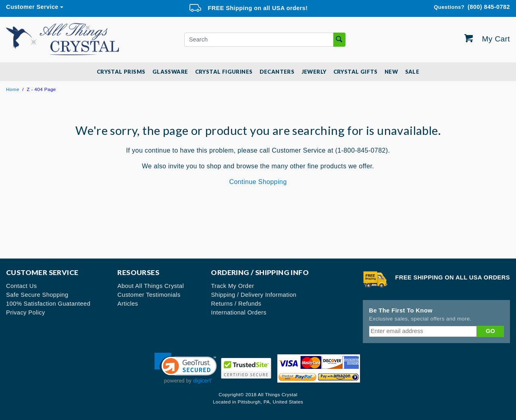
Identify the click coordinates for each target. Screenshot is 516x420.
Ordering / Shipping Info (260, 272)
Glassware (170, 72)
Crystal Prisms (121, 72)
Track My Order (232, 286)
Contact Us (22, 286)
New (391, 72)
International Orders (239, 312)
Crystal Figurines (224, 72)
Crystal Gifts (356, 72)
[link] (186, 368)
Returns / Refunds (236, 304)
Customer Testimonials (149, 295)
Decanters (277, 72)
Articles (128, 304)
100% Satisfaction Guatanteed (48, 304)
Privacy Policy (26, 312)
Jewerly (314, 72)
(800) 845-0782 (472, 7)
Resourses (138, 272)
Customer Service (32, 7)
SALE (412, 72)
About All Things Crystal (151, 286)
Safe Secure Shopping (37, 295)
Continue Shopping (258, 182)
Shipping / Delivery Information (254, 295)
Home (13, 89)
